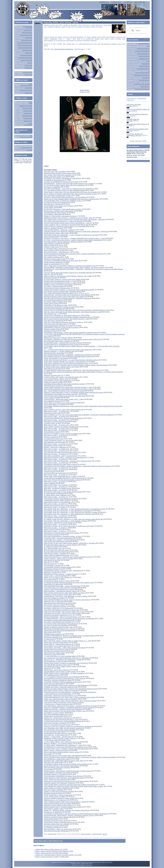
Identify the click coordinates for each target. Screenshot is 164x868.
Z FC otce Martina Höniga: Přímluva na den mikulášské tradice (64, 190)
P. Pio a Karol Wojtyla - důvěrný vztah (56, 379)
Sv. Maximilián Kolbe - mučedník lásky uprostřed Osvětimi (63, 343)
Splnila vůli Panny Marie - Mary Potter (56, 233)
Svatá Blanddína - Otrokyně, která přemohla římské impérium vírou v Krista (69, 184)
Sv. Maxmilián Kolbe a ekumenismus (56, 249)
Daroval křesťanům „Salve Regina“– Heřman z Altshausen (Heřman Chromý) (69, 815)
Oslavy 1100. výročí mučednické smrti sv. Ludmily (60, 476)
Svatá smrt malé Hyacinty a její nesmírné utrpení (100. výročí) (64, 612)
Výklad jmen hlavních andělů (53, 382)
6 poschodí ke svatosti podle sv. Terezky (57, 581)
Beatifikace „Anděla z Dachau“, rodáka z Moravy (60, 738)
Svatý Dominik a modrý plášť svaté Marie (57, 380)
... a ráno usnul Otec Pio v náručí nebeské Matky (60, 656)
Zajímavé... (18, 61)
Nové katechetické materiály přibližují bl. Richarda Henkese (63, 242)
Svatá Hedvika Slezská (51, 819)
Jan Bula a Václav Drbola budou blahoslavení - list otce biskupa (65, 197)
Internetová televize (133, 56)
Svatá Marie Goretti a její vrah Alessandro (58, 502)
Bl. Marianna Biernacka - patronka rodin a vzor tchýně (61, 367)
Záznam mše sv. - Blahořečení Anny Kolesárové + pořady (63, 660)
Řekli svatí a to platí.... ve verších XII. (56, 470)
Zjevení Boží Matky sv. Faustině (54, 404)
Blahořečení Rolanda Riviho (53, 793)
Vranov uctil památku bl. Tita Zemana (56, 358)
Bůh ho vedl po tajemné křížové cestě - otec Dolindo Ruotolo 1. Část (66, 319)
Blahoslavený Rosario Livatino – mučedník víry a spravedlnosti (64, 458)
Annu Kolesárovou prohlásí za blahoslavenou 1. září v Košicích (65, 678)
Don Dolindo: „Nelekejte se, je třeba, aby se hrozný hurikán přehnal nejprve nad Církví (72, 339)
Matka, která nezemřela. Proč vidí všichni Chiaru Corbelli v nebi (65, 711)
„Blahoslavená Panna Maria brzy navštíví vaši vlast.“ (61, 394)
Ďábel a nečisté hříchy (51, 245)
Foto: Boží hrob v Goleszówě (53, 321)
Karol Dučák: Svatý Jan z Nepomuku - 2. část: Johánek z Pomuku (65, 521)
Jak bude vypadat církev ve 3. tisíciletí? (57, 824)
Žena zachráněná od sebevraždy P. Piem (57, 196)
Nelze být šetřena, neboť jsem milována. (57, 767)
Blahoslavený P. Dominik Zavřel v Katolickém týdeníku (62, 533)
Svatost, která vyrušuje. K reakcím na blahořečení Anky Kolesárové (66, 663)
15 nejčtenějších (20, 75)
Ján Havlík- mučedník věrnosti (54, 286)
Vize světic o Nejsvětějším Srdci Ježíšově (57, 622)
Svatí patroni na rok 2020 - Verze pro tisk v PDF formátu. (62, 613)
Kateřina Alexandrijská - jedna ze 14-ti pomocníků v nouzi (63, 617)
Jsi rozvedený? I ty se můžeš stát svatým (57, 646)
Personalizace (19, 72)
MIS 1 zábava (19, 109)
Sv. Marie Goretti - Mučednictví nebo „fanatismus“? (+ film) (63, 745)
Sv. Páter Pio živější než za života (55, 202)
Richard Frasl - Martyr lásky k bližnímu (56, 670)
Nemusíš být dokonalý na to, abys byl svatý (58, 637)
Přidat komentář (97, 834)
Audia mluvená (19, 121)
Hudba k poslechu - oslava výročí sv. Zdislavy (59, 559)
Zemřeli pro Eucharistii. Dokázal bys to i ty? (58, 615)
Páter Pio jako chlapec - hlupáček (55, 553)
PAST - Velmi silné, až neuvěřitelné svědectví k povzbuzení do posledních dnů (70, 266)
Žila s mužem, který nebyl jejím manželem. (58, 175)
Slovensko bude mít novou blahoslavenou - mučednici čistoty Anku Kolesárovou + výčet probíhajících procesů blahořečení (70, 693)
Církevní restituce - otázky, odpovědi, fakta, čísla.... (138, 84)
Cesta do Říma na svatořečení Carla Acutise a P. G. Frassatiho (65, 226)
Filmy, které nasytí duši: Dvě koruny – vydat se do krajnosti (63, 221)
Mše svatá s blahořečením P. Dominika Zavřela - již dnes (62, 536)
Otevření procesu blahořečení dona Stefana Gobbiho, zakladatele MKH (67, 317)
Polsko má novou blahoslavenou (54, 684)
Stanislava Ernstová (50, 331)
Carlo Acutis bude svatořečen (53, 300)
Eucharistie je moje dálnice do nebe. (56, 305)
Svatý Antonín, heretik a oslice (54, 809)
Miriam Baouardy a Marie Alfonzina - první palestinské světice (64, 778)
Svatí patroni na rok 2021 (52, 560)
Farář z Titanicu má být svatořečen (55, 779)
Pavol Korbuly (48, 769)
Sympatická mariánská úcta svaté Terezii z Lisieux (60, 464)
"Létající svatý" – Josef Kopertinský (55, 576)
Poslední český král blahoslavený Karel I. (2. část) (60, 281)
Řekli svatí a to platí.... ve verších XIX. (56, 444)
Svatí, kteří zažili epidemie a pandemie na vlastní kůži (61, 610)
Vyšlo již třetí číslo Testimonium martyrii (57, 541)
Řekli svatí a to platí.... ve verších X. (56, 481)
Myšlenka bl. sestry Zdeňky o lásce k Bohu (58, 805)
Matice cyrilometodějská (134, 64)
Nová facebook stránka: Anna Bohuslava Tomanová (61, 499)
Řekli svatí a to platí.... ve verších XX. (56, 435)
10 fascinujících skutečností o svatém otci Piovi (59, 307)
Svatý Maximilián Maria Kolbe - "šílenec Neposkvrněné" (62, 586)
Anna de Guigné (49, 564)
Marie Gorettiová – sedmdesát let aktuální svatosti (60, 591)
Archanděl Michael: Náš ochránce (55, 213)
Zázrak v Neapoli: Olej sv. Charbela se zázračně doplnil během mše (66, 225)
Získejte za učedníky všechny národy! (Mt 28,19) (60, 817)
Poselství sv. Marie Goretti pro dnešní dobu (58, 595)
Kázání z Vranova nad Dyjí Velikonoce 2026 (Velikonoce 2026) (54, 851)
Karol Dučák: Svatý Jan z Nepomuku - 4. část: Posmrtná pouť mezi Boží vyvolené (71, 512)
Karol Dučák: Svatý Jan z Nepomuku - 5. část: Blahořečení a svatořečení (68, 511)
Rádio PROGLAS (132, 54)
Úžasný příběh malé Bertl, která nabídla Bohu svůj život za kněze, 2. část (68, 387)
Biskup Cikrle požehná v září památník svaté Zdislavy (61, 766)
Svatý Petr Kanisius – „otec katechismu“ (57, 252)
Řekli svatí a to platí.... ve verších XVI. (56, 454)
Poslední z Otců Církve (51, 247)
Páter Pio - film (49, 274)
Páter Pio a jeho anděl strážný (54, 762)
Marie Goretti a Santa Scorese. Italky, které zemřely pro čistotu (64, 593)
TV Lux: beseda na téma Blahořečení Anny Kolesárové (62, 677)
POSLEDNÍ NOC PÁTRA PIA (53, 386)
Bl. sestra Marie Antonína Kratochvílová (57, 552)
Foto (16, 45)
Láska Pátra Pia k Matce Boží (54, 584)
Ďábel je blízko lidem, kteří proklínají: (56, 485)
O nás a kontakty (20, 68)
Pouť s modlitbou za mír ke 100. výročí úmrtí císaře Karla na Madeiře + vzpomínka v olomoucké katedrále (79, 415)
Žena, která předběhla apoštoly (54, 714)
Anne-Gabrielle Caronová (52, 401)
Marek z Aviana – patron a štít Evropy (56, 750)
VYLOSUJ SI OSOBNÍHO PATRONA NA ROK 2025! (61, 261)
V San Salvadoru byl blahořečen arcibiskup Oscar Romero (63, 776)
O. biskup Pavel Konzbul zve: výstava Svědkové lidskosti (62, 721)
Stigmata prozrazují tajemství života (56, 603)
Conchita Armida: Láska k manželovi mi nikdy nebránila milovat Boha (66, 749)
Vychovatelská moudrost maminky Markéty (58, 567)
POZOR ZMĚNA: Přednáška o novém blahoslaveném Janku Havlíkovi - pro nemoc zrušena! (74, 267)
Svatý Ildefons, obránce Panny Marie (56, 517)
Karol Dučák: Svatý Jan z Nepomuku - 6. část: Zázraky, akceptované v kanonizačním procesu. (75, 509)
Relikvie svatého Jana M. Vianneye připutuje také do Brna (63, 807)
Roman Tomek (52, 834)
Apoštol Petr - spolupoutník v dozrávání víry (58, 718)
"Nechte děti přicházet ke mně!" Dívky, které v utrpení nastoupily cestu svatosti (70, 697)
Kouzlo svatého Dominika (52, 398)
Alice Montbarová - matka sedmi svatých (57, 759)
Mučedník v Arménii (50, 572)
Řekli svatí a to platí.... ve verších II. (56, 528)
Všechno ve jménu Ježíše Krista (54, 259)
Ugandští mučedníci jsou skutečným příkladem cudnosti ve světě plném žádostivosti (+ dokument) (76, 231)
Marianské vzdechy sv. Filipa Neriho (56, 774)
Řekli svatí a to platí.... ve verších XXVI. (57, 411)
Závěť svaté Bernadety (51, 237)
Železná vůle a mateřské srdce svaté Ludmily (59, 211)
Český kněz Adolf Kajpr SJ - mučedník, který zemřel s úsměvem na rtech (68, 557)
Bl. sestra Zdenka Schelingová (54, 493)
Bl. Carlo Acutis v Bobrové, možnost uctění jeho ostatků (62, 279)
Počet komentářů (86, 834)
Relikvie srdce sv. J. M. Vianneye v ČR (56, 800)
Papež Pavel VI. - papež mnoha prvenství (57, 644)
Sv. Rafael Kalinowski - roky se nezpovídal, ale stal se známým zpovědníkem (69, 618)
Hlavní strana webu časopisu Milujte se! (23, 147)
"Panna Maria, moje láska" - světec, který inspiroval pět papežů (65, 648)
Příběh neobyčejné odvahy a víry (55, 177)
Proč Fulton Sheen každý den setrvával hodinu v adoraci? (63, 480)
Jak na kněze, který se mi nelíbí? (55, 605)
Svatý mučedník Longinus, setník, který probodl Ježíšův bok (63, 410)
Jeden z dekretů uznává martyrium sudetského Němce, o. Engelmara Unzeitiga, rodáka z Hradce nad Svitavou (80, 757)
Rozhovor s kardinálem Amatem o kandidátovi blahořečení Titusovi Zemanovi (69, 708)
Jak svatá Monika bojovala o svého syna (57, 665)
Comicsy (17, 91)
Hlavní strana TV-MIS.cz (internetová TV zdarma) (22, 103)
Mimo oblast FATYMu (21, 63)
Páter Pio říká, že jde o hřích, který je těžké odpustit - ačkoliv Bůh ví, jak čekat (69, 543)
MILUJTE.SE (140, 2)
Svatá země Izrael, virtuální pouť (137, 61)
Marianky (17, 55)
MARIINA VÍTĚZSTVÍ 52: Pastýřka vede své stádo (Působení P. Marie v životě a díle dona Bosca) (76, 365)
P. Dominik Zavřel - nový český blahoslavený (58, 538)
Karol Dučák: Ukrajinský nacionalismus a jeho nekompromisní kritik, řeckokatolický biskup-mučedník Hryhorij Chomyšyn (83, 406)
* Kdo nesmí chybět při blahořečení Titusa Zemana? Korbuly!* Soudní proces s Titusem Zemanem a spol (64, 703)
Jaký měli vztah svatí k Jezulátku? (55, 172)
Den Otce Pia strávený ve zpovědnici (56, 625)
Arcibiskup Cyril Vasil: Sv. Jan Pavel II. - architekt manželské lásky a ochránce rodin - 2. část (74, 238)
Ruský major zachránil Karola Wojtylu (56, 642)
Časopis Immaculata (133, 66)
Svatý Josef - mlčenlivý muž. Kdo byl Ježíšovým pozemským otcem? (66, 363)
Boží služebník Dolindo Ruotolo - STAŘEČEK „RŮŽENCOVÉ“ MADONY (68, 355)
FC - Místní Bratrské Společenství (62, 49)
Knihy (16, 58)
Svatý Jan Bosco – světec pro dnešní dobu (58, 829)
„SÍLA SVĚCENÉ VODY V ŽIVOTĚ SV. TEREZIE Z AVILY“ (63, 201)
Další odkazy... (131, 89)
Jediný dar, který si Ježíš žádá (54, 601)
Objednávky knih (20, 93)
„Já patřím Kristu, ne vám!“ (53, 423)
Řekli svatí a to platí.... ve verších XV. (56, 459)
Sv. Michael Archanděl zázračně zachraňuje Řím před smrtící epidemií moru (69, 583)
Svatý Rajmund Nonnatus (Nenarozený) (57, 831)
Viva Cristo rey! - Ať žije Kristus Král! (56, 735)
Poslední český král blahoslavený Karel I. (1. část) (60, 283)
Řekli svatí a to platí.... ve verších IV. (56, 516)
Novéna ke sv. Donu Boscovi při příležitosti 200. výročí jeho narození (66, 781)
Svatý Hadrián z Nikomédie (53, 214)
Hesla (16, 48)
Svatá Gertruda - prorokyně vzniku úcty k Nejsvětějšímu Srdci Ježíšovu (67, 295)
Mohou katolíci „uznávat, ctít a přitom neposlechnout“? (62, 427)
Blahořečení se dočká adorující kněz (56, 422)
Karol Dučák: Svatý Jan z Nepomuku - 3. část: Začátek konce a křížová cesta (69, 514)
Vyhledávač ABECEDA (134, 87)
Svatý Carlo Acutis (50, 579)
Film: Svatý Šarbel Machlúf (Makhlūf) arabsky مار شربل (66, 293)
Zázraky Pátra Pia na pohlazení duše (56, 649)
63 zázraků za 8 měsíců (52, 826)
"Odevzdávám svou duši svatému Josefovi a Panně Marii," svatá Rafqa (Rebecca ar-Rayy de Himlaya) (77, 466)
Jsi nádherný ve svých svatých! (54, 713)
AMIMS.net (104, 2)
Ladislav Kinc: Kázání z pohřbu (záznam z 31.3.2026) (51, 849)
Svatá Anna (48, 668)
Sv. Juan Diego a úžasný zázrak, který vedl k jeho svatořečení (64, 185)
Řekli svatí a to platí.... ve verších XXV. (57, 416)
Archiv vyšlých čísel (21, 150)
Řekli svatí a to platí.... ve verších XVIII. (57, 449)
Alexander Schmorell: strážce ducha (56, 821)
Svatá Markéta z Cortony (52, 432)
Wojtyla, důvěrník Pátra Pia (53, 529)
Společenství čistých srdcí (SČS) (137, 46)
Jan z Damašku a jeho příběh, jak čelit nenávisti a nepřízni (63, 728)
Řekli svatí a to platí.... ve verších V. (56, 507)
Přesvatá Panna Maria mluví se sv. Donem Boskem (61, 545)
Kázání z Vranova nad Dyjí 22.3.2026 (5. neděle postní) (52, 857)
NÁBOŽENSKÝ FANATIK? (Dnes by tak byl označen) (61, 327)
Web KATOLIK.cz (132, 49)
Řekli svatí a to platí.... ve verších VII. (56, 497)
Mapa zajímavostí (20, 53)
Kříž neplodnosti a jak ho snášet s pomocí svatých (60, 666)
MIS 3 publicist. (19, 114)
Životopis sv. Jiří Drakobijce (53, 812)
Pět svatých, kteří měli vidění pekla (55, 324)
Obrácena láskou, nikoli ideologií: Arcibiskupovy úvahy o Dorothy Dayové (68, 771)
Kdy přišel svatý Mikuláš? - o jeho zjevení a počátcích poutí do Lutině (66, 189)
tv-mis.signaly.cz (27, 161)
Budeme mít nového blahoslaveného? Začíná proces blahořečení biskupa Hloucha (71, 689)
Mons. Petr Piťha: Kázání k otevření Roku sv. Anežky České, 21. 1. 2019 (68, 641)
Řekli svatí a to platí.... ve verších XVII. (57, 451)
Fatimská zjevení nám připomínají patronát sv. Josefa (61, 720)
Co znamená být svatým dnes (54, 439)
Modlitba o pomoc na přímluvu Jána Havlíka (58, 285)
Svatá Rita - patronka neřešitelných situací (58, 680)
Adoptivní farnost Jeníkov (135, 78)
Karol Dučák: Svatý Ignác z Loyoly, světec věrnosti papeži (63, 492)
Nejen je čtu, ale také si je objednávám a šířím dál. (134, 135)
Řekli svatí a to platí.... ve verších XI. (56, 475)
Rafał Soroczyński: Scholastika (54, 353)
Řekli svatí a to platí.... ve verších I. (55, 531)
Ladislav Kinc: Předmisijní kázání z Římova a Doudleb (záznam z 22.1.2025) (58, 855)
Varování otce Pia (50, 471)
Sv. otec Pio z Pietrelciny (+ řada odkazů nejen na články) (63, 209)
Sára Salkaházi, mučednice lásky (55, 442)
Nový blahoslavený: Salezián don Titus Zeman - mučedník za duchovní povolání (70, 706)
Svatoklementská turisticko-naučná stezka (58, 173)
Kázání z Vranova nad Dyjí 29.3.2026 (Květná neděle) (52, 853)
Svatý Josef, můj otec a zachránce (55, 723)
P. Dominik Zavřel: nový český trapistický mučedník (61, 588)
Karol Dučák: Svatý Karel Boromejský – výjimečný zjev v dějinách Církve (68, 461)
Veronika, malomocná (51, 437)
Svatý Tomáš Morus (50, 255)
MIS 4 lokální (19, 116)
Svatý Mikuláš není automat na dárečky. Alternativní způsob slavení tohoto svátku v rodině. (74, 786)
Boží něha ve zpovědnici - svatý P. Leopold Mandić (60, 456)
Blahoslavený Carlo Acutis (52, 413)
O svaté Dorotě (49, 639)
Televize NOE (131, 51)
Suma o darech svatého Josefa (54, 250)
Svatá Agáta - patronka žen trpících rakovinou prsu (60, 696)
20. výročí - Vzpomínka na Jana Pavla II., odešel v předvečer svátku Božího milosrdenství (73, 240)
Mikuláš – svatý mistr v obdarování (55, 447)
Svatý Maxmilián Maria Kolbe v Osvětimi (57, 341)
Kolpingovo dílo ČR (133, 80)
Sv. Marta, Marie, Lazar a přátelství (55, 495)
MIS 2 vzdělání (19, 111)
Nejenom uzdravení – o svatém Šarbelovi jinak (59, 351)
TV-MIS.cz (128, 2)
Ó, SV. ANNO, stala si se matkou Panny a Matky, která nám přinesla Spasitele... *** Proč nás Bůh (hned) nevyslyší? (82, 346)
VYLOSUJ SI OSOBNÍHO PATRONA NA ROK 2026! (61, 182)
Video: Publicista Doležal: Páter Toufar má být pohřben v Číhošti (65, 802)
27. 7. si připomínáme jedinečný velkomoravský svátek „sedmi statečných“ (68, 350)
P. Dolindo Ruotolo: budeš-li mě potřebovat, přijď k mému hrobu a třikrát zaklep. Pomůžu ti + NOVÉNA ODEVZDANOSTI (83, 372)
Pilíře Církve (48, 632)
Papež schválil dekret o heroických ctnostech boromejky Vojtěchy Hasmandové (70, 785)
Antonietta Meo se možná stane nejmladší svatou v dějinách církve (66, 747)
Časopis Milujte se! (133, 44)
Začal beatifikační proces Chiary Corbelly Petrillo (60, 672)
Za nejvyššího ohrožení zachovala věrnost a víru (60, 822)
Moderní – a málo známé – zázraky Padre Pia (59, 737)
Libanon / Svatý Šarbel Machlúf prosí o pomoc (59, 589)
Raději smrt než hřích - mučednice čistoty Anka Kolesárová (63, 709)
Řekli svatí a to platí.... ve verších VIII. (56, 490)
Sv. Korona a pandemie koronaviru (55, 607)
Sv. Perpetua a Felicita (51, 827)
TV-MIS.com (116, 2)
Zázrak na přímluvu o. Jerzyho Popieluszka (58, 795)
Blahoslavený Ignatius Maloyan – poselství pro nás (60, 574)
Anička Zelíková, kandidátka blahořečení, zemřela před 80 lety (64, 478)
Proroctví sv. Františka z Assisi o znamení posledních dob (63, 434)
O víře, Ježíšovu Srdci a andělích (55, 797)
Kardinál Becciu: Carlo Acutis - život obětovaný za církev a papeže (66, 596)
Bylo (16, 43)
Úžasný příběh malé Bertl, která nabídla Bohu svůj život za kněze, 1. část (68, 389)
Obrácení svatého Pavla (52, 329)
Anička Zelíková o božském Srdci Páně (57, 773)
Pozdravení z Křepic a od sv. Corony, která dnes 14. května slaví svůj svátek (69, 526)
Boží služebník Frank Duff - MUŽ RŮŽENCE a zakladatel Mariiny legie (67, 356)
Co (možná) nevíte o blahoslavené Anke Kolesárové (61, 624)
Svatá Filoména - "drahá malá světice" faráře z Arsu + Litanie (64, 399)
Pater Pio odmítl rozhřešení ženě (55, 309)
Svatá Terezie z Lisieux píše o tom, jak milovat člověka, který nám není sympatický (71, 192)
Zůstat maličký (49, 207)
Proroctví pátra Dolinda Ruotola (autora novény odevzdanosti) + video (67, 223)
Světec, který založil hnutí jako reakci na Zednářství (61, 699)
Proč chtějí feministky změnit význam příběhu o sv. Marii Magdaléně (66, 685)
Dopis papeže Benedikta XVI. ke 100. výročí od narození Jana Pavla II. (67, 600)
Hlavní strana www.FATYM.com (20, 27)
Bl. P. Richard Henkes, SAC (53, 548)
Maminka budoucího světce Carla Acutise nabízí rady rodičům (64, 297)
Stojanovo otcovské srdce (52, 375)
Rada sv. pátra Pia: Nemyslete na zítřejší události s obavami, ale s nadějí (68, 276)
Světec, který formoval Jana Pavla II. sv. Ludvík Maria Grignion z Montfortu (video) (71, 360)
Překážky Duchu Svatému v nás (54, 634)
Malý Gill (47, 562)
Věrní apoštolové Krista (51, 675)
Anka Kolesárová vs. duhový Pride (55, 661)
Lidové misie (19, 50)
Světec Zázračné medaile (52, 262)
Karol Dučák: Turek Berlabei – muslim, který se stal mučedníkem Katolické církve (71, 333)
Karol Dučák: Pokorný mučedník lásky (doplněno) (60, 291)
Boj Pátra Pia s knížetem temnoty (55, 651)
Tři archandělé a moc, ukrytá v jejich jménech (59, 206)
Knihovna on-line (20, 88)
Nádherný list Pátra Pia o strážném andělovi (58, 338)
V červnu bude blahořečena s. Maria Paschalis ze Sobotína (63, 418)
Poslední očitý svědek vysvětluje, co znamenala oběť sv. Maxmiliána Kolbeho (69, 290)
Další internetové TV (133, 59)
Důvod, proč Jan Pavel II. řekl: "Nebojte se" (58, 577)
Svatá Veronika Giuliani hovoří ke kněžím (57, 803)
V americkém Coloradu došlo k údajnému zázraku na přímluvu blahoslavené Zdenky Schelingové (76, 814)
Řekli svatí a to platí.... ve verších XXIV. (57, 420)
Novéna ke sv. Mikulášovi (52, 187)
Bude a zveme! (19, 30)
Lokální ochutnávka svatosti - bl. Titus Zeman (59, 440)
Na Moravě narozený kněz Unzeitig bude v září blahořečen (63, 755)
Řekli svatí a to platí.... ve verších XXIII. (57, 425)
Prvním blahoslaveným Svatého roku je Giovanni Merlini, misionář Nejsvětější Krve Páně (73, 254)
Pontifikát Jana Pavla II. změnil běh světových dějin (61, 687)
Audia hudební (19, 119)
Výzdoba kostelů (20, 66)
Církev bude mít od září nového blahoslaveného (60, 630)
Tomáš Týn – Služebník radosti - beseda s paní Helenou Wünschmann (67, 810)
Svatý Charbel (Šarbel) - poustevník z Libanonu (59, 230)
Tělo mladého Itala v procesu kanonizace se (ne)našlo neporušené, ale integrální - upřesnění (74, 219)
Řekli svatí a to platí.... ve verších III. (56, 524)
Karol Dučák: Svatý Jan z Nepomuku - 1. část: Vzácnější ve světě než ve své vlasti (71, 235)
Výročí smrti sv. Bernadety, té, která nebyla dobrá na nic (62, 315)
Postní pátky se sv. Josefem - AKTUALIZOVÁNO (60, 540)
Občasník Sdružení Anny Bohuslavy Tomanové (59, 783)
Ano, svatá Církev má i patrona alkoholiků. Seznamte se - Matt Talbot (67, 658)
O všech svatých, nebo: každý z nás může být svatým (61, 377)
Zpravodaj (18, 40)
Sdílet (46, 166)
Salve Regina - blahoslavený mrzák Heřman (58, 523)
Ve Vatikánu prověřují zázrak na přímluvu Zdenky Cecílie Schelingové (67, 764)
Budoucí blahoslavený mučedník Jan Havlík (58, 326)
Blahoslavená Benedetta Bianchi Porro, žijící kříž (60, 629)
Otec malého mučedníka (52, 257)
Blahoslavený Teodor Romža (53, 446)
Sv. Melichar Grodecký (51, 547)
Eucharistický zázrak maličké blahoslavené (58, 620)
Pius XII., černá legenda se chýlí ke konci (57, 725)
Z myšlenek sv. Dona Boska (53, 180)
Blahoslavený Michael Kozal (53, 569)
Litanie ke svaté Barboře (52, 264)
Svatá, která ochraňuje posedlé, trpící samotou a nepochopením (65, 362)
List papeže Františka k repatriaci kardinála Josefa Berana (63, 682)
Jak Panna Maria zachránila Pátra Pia (56, 473)
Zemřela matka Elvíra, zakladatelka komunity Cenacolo (62, 344)
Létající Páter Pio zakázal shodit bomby (57, 555)
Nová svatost (48, 754)
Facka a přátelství (50, 483)
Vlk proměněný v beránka (52, 565)
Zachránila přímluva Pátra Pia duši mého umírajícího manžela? (65, 384)
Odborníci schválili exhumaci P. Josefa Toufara (59, 798)
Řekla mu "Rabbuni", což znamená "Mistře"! (58, 744)
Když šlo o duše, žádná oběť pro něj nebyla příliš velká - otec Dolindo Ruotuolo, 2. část (72, 312)
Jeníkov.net (131, 75)
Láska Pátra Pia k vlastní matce (54, 653)
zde (26, 159)
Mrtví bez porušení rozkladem (54, 790)
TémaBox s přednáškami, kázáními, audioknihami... (138, 72)
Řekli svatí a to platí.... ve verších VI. (56, 504)
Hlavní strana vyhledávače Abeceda (23, 137)
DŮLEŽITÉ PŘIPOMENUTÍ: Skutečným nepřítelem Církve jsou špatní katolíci (69, 636)
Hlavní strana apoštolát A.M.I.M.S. (22, 85)
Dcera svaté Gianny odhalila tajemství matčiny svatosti (62, 752)
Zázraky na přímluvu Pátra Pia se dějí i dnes (58, 627)
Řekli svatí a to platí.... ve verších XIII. (56, 468)
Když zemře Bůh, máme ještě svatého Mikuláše (59, 730)
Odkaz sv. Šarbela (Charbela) (54, 228)
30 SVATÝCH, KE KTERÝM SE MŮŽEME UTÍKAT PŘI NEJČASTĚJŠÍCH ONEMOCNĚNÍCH (74, 310)
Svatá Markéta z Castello (52, 243)
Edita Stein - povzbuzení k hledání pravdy (58, 488)
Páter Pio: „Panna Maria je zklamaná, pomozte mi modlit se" (64, 322)
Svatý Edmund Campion (52, 535)
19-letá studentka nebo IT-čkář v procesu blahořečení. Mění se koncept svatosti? (70, 701)
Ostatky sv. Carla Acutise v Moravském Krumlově (60, 216)
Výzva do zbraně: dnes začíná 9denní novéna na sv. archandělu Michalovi (68, 273)
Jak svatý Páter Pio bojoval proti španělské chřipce (61, 452)
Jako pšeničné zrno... (51, 314)
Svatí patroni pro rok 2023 (52, 368)
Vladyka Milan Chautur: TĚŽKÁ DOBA (57, 500)
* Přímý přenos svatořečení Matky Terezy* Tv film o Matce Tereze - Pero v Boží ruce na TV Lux (61, 741)
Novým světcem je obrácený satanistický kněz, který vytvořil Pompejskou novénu (70, 194)
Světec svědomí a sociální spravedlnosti (57, 788)
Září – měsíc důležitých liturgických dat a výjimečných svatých (64, 391)
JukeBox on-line (132, 69)
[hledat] (138, 31)
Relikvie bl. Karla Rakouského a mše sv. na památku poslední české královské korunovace (74, 392)
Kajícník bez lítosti (50, 654)
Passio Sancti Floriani (51, 303)
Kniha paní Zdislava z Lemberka (54, 598)
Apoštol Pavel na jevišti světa (53, 716)
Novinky (17, 106)
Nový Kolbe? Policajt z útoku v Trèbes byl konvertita (61, 690)
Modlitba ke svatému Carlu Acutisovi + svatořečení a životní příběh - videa (68, 218)
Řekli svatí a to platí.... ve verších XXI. (56, 430)
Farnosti (17, 35)
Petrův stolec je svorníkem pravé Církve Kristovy (60, 403)
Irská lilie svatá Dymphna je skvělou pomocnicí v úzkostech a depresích (67, 298)
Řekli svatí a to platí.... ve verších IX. (56, 487)
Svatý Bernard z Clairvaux (52, 204)
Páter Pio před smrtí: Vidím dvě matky (56, 550)
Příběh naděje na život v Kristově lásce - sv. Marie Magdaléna (64, 673)
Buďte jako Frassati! (50, 278)
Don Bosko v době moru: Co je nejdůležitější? (59, 608)
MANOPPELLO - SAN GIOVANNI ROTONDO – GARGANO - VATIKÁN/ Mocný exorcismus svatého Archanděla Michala (83, 269)
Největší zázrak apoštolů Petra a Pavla (57, 505)
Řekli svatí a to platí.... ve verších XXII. (57, 428)
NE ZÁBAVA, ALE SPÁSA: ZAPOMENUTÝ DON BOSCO (63, 178)
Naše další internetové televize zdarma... (21, 124)
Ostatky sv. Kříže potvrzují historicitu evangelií (59, 791)
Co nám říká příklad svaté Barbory (55, 732)
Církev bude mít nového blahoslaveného (57, 288)
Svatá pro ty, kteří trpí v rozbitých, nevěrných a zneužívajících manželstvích (69, 726)
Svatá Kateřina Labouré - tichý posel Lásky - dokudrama (62, 571)
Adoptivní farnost (20, 38)
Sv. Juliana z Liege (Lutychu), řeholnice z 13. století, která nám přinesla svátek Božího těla (73, 519)
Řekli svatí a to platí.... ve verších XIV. (56, 463)
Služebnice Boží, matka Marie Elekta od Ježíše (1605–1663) (64, 761)
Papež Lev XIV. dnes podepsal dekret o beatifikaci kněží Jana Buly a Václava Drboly (72, 199)
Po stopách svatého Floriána (53, 302)
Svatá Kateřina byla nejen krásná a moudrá (58, 733)
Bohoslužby (18, 33)
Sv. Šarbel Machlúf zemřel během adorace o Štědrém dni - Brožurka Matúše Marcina (72, 370)
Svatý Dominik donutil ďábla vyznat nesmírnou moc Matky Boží (65, 396)
